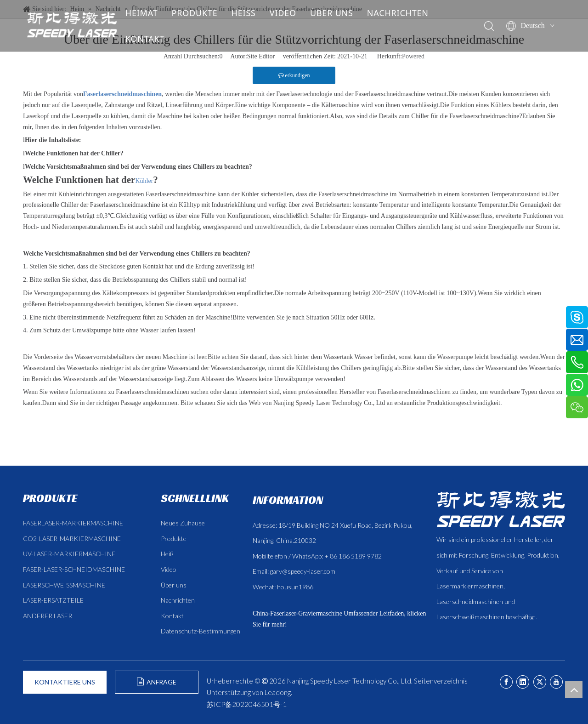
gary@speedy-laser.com (303, 571)
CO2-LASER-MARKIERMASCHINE (72, 539)
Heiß (167, 554)
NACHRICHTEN (404, 13)
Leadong (278, 692)
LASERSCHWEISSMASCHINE (64, 585)
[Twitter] (540, 682)
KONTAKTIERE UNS (65, 682)
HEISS (250, 13)
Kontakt (172, 616)
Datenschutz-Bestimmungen (201, 631)
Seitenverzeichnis (441, 681)
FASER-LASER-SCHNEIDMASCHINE (74, 569)
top (574, 690)
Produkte (174, 539)
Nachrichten (178, 600)
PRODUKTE (201, 13)
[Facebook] (506, 682)
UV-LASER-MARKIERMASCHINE (69, 554)
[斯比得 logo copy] (501, 509)
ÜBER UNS (338, 13)
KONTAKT (152, 39)
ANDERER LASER (48, 616)
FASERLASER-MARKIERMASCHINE (73, 523)
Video (169, 569)
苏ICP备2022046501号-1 (247, 704)
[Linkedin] (523, 682)
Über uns (174, 585)
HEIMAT (148, 13)
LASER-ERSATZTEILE (53, 600)
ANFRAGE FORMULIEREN (157, 686)
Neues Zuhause (183, 523)
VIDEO (289, 13)
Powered (413, 56)
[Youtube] (556, 682)
